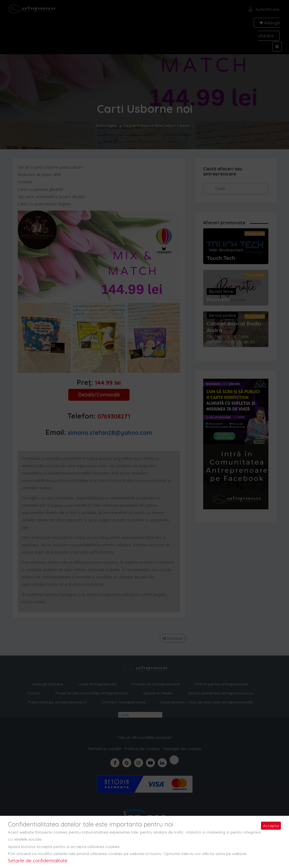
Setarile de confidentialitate (38, 861)
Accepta (271, 826)
